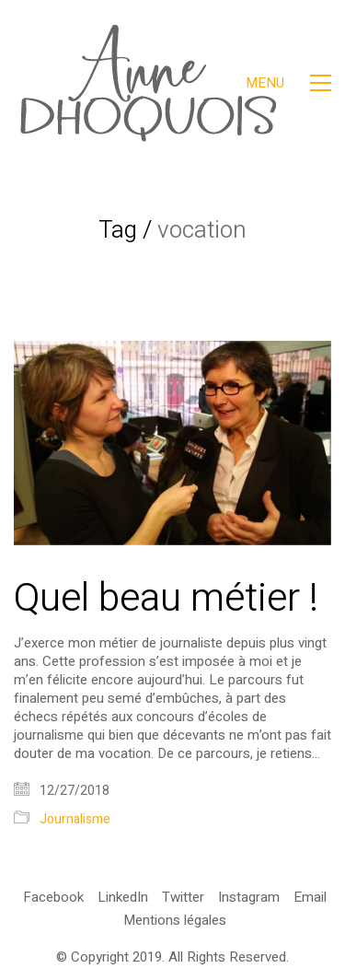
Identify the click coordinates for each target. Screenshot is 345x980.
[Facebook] (53, 897)
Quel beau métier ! (166, 599)
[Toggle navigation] (288, 83)
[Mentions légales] (175, 920)
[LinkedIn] (123, 897)
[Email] (310, 897)
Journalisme (75, 820)
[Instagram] (249, 897)
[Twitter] (183, 897)
